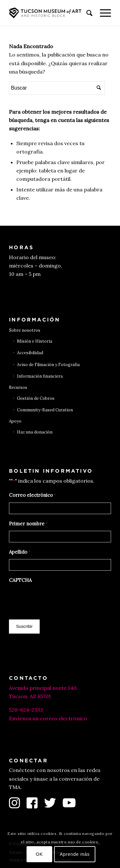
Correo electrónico (32, 495)
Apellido (20, 552)
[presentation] (58, 600)
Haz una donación (35, 432)
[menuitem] (87, 13)
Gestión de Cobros (36, 398)
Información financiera (40, 376)
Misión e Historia (35, 341)
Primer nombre (28, 524)
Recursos (18, 387)
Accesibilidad (30, 353)
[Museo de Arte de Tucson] (50, 13)
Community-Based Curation (45, 410)
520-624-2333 (26, 710)
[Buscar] (87, 13)
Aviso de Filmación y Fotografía (48, 365)
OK (39, 854)
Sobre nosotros (25, 330)
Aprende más (75, 854)
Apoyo (15, 421)
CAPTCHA (20, 580)
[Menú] (102, 13)
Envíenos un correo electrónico (48, 718)
